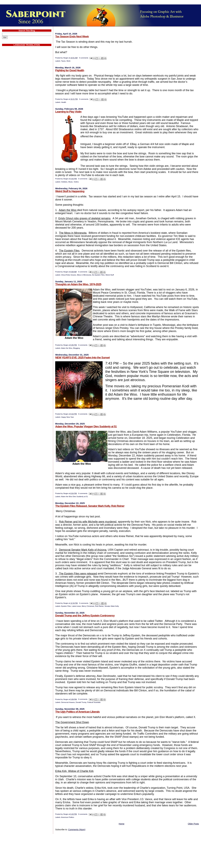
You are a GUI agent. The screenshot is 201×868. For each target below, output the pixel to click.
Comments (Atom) (77, 830)
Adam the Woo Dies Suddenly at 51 (75, 497)
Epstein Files (66, 606)
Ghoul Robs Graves (69, 275)
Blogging (77, 348)
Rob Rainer (99, 606)
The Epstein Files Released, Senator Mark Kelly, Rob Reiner (90, 506)
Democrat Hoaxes (68, 702)
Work (68, 61)
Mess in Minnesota (84, 275)
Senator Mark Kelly (112, 606)
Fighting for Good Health (70, 70)
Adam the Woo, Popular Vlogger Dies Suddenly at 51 (86, 426)
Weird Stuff (110, 275)
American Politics (68, 817)
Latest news (76, 606)
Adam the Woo (67, 348)
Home (122, 824)
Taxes (63, 61)
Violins (76, 182)
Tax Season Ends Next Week (72, 36)
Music (71, 182)
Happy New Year (67, 417)
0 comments (84, 58)
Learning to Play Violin (68, 112)
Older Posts (193, 824)
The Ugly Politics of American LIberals (77, 712)
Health (64, 102)
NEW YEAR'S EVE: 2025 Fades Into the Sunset (82, 358)
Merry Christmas (88, 606)
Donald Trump (81, 702)
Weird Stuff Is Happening (70, 191)
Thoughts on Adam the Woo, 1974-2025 (78, 284)
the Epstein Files (98, 275)
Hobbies (64, 182)
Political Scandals (94, 702)
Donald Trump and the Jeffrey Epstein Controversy (85, 616)
